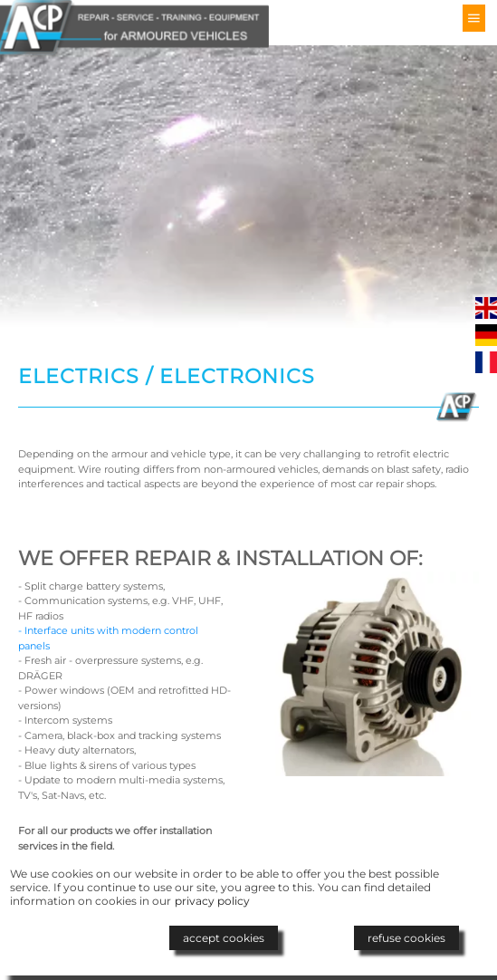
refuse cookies (406, 938)
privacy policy (212, 901)
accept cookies (224, 938)
